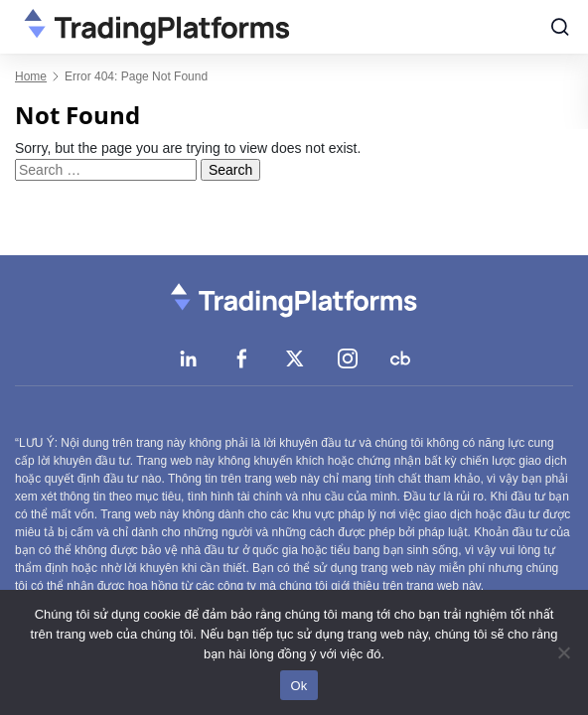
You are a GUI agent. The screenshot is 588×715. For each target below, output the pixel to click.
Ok (298, 686)
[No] (563, 652)
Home (31, 76)
